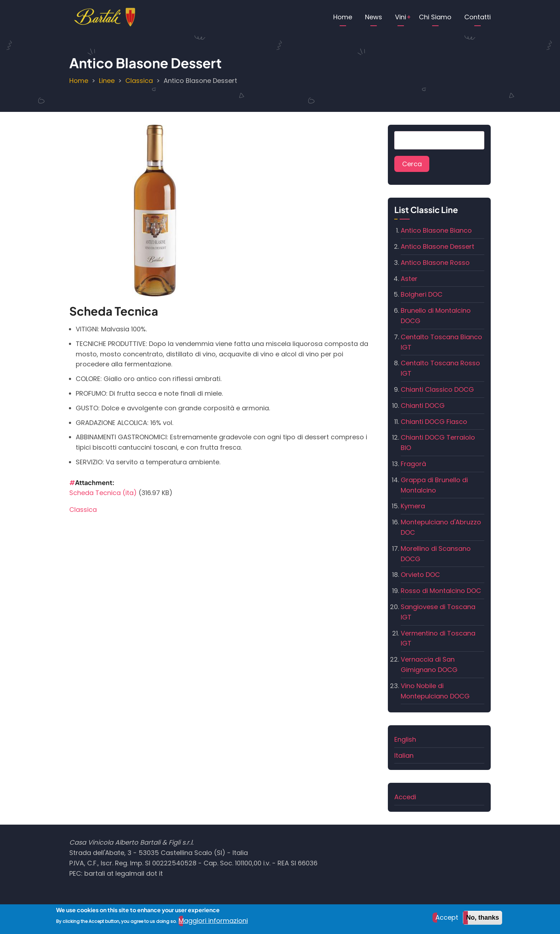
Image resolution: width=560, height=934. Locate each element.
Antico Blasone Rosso (435, 263)
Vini (401, 17)
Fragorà (413, 464)
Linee (107, 81)
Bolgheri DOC (422, 294)
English (405, 739)
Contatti (477, 17)
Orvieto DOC (420, 575)
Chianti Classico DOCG (437, 389)
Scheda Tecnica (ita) (103, 493)
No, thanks (482, 920)
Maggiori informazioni (213, 923)
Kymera (413, 506)
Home (343, 17)
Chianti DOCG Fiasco (434, 422)
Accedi (405, 797)
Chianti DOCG (423, 406)
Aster (409, 279)
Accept (447, 920)
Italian (404, 755)
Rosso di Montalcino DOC (441, 591)
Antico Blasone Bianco (436, 230)
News (374, 17)
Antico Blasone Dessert (437, 246)
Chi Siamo (435, 17)
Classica (139, 81)
